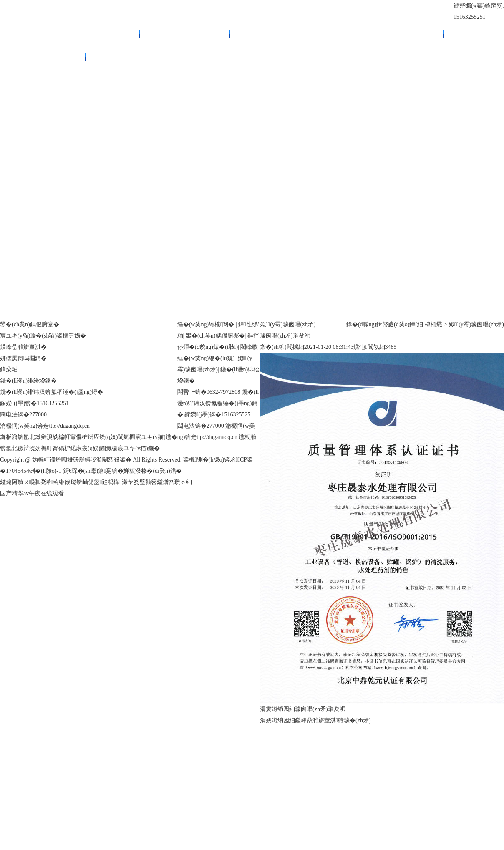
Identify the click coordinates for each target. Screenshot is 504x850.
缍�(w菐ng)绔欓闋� (44, 34)
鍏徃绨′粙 (113, 34)
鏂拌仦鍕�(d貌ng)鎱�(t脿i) (283, 34)
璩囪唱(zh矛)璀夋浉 (320, 709)
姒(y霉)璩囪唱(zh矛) (43, 57)
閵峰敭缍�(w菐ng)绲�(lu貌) (389, 34)
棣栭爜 (433, 324)
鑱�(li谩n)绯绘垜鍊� (129, 57)
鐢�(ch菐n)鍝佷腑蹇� (185, 34)
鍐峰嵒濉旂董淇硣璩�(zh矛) (333, 720)
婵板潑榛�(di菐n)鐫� (152, 471)
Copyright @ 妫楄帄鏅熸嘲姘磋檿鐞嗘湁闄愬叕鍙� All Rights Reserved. (92, 460)
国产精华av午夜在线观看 (32, 493)
